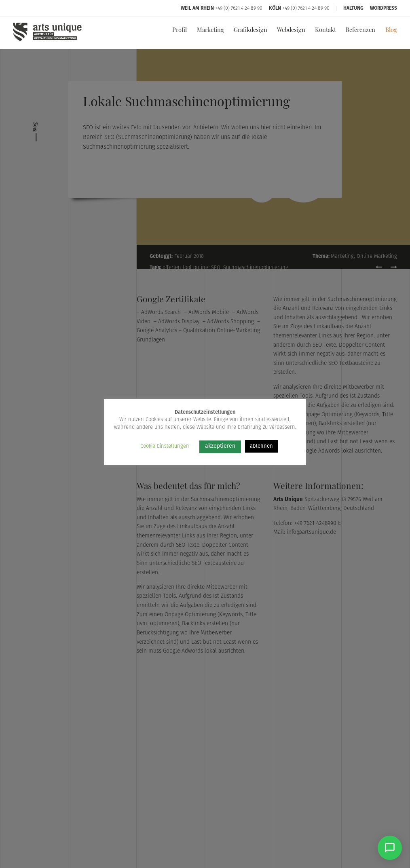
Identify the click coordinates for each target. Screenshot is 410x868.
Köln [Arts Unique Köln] (275, 8)
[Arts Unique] (47, 41)
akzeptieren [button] (220, 446)
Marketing (210, 31)
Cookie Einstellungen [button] (165, 446)
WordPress (384, 8)
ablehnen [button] (261, 446)
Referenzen (360, 31)
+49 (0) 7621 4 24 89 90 (239, 8)
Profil (180, 31)
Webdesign (291, 31)
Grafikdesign (250, 31)
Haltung (353, 8)
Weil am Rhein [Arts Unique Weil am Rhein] (197, 8)
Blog (391, 31)
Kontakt (325, 31)
